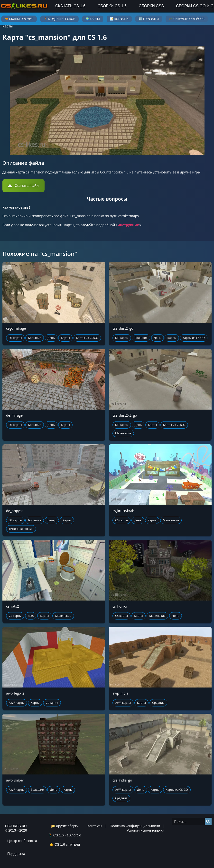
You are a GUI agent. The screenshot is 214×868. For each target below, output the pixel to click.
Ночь (176, 616)
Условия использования (145, 830)
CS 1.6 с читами (67, 844)
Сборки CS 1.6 (112, 6)
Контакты (95, 826)
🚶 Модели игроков (59, 19)
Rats (31, 616)
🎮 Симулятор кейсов (187, 19)
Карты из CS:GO (87, 338)
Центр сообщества (22, 841)
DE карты (15, 338)
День (51, 338)
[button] (23, 186)
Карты (8, 26)
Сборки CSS (151, 6)
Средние (52, 703)
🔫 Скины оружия (19, 19)
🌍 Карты (93, 19)
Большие (35, 338)
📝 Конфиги (119, 19)
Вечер (52, 520)
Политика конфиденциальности (135, 826)
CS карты (121, 520)
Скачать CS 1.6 (70, 6)
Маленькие (123, 433)
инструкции (129, 225)
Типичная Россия (21, 529)
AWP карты (17, 703)
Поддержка (16, 854)
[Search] (208, 821)
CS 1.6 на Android (67, 835)
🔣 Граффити (149, 19)
